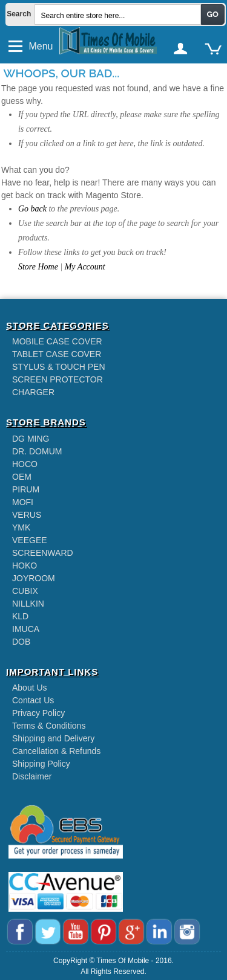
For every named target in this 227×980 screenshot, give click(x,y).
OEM (22, 477)
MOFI (23, 502)
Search (15, 14)
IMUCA (26, 629)
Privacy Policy (38, 713)
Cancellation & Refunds (56, 751)
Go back (32, 209)
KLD (20, 616)
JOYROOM (34, 578)
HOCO (25, 464)
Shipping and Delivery (53, 738)
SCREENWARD (43, 553)
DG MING (31, 439)
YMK (21, 527)
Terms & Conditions (49, 726)
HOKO (25, 566)
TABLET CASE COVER (57, 354)
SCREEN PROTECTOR (58, 379)
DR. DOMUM (37, 451)
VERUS (27, 515)
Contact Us (33, 700)
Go (213, 14)
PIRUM (26, 489)
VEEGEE (30, 540)
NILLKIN (28, 604)
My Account (85, 267)
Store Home (38, 267)
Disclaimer (32, 776)
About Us (30, 688)
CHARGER (33, 392)
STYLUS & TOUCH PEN (59, 367)
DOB (21, 642)
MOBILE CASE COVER (57, 341)
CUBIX (25, 591)
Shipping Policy (41, 764)
